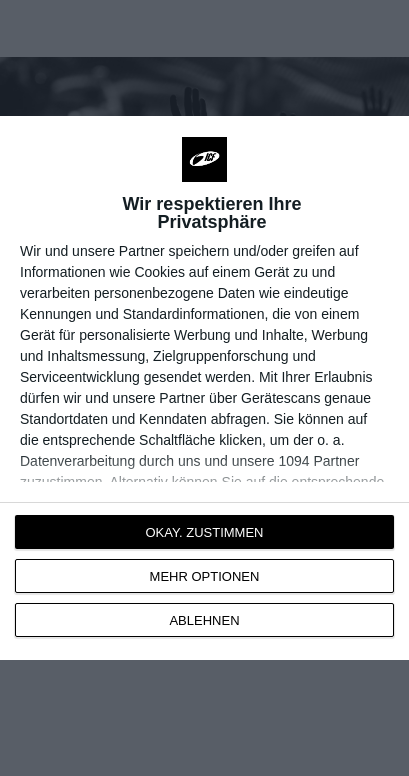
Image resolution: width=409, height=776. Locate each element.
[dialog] (204, 387)
